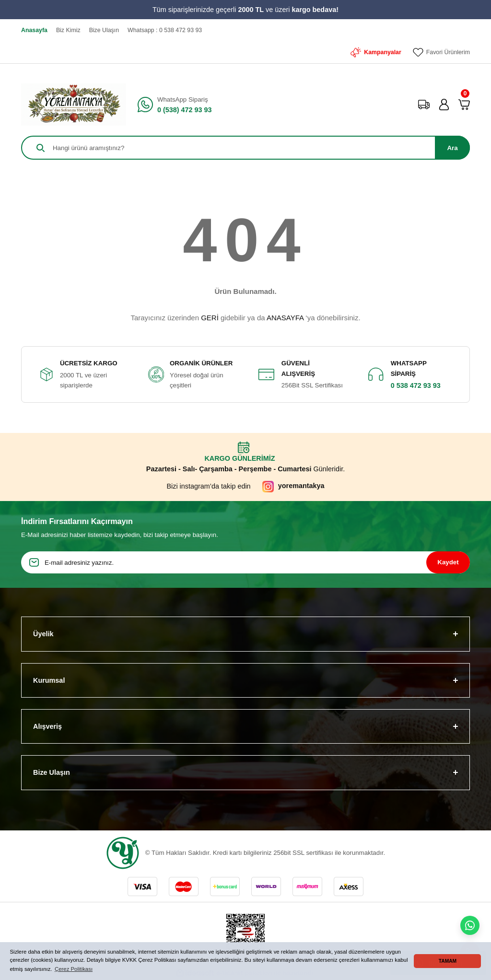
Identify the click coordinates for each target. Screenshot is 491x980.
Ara (452, 148)
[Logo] (74, 105)
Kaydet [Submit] (448, 562)
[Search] (245, 148)
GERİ (210, 318)
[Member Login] (444, 105)
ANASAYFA (285, 318)
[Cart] (464, 105)
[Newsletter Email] (245, 562)
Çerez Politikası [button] (74, 969)
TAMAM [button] (448, 961)
